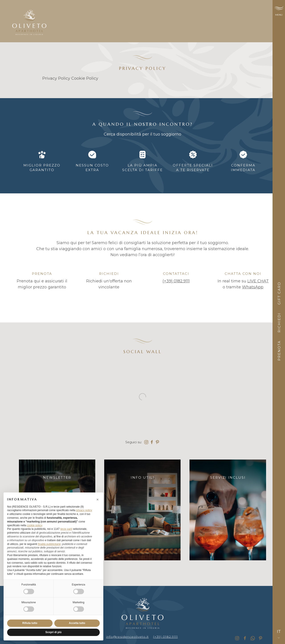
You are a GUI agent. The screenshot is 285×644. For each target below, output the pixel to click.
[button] (98, 500)
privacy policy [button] (84, 510)
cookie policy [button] (35, 525)
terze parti (66, 529)
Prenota (279, 351)
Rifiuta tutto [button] (30, 623)
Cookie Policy (85, 78)
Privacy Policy (56, 78)
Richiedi (279, 323)
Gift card (279, 293)
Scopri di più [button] (54, 632)
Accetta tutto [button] (77, 623)
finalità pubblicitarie (49, 544)
